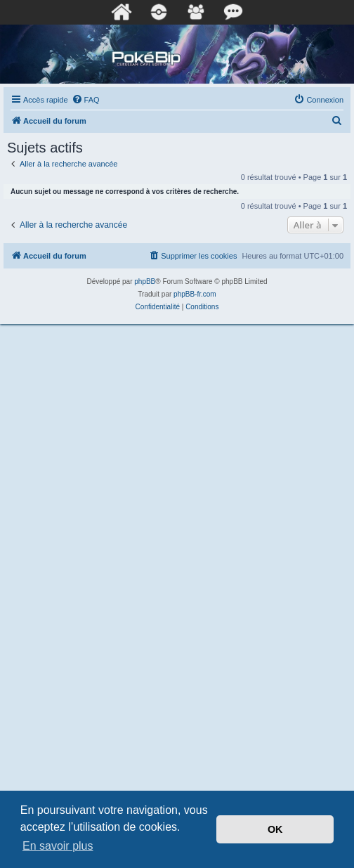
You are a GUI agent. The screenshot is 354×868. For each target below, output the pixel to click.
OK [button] (275, 829)
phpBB (145, 281)
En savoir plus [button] (58, 846)
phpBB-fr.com (195, 294)
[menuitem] (86, 100)
